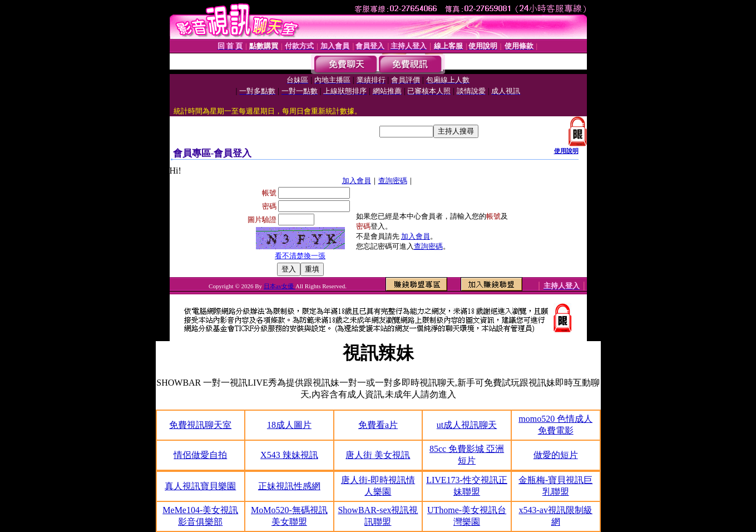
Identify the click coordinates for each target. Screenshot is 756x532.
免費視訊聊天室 (200, 425)
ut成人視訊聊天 (467, 425)
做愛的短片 (556, 455)
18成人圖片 (289, 425)
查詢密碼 (393, 181)
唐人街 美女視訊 (378, 455)
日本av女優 (280, 286)
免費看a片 (378, 425)
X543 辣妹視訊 (289, 455)
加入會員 (357, 181)
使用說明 (566, 151)
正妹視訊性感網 (289, 486)
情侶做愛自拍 (200, 455)
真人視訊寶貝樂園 (200, 486)
